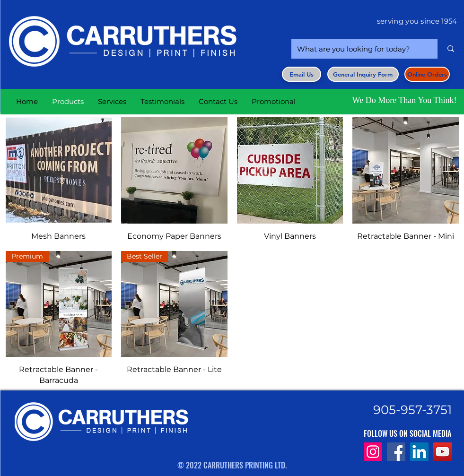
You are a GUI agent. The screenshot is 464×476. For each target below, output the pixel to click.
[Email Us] (302, 74)
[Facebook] (396, 452)
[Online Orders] (427, 74)
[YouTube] (442, 452)
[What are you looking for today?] (357, 49)
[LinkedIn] (419, 452)
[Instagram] (373, 452)
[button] (363, 74)
